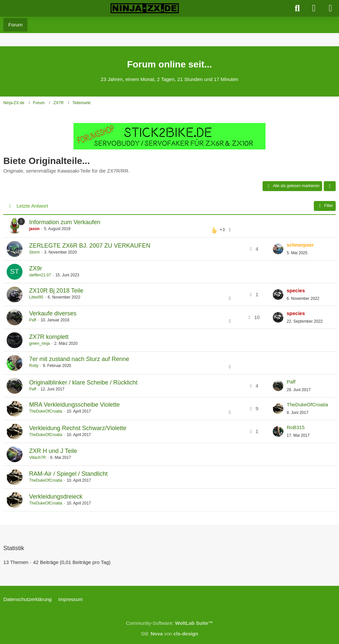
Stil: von (170, 634)
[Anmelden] (314, 8)
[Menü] (330, 8)
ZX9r (36, 268)
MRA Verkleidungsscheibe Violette (74, 405)
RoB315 (296, 427)
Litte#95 (36, 297)
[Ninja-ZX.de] (145, 8)
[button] (330, 186)
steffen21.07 (40, 275)
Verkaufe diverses (53, 313)
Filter (325, 206)
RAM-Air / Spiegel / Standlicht (68, 474)
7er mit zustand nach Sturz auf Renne (79, 359)
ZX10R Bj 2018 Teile (56, 291)
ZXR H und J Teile (53, 451)
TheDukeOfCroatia (46, 411)
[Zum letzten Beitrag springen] (278, 249)
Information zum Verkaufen (65, 222)
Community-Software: (169, 623)
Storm (34, 252)
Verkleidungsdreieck (56, 497)
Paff (33, 320)
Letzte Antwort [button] (32, 206)
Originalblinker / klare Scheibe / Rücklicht (83, 382)
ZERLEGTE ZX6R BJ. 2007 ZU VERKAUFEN (90, 246)
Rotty (34, 366)
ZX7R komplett (49, 337)
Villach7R (37, 458)
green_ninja (40, 343)
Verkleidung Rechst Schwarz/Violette (78, 428)
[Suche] (297, 8)
